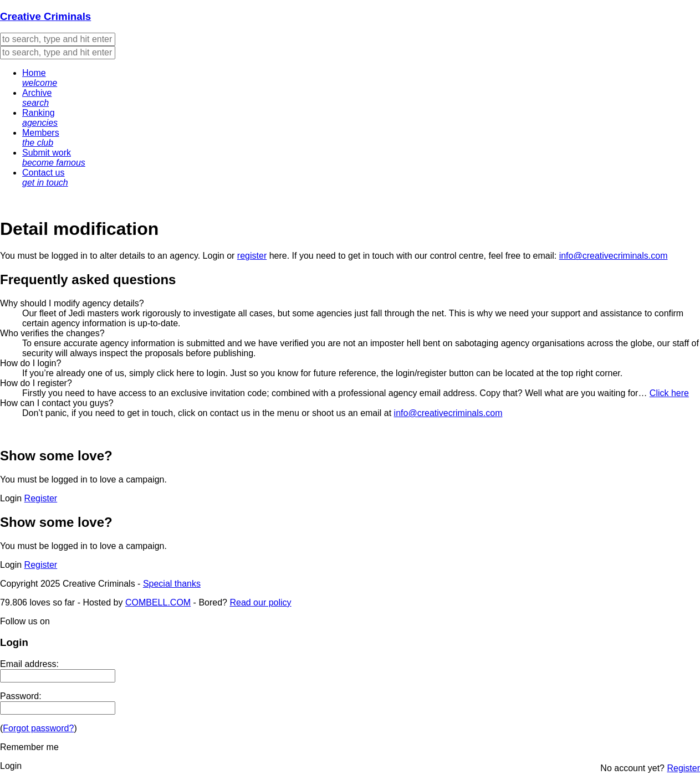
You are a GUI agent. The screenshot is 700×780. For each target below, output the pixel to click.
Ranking (40, 118)
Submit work (54, 158)
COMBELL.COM (158, 602)
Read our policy (260, 602)
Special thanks (172, 584)
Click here (669, 393)
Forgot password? (38, 728)
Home (40, 78)
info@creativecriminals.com (614, 256)
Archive (37, 98)
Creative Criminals (45, 16)
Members (41, 138)
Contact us (45, 178)
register (252, 256)
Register (41, 498)
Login (214, 256)
